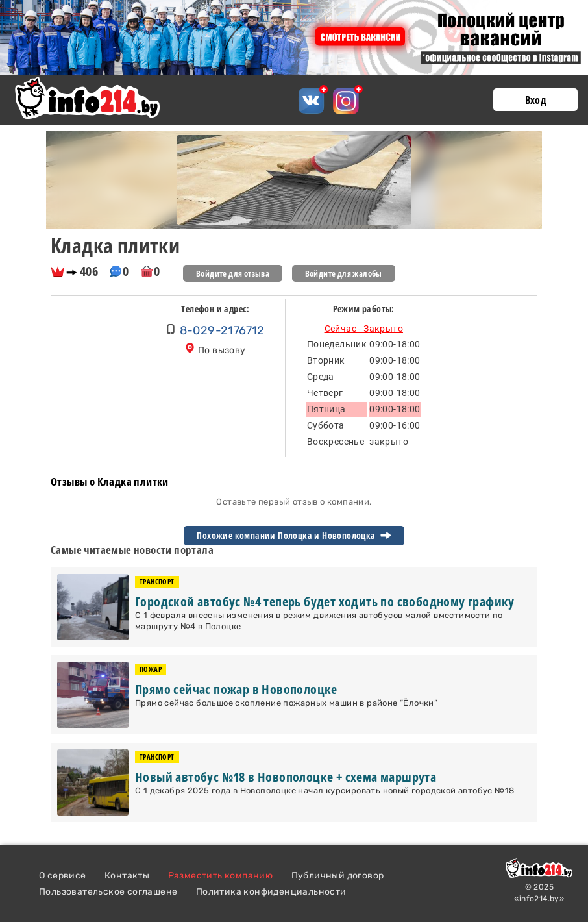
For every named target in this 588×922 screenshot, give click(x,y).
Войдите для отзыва (233, 273)
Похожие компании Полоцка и (294, 536)
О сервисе (63, 876)
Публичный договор (338, 876)
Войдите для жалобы (344, 273)
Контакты (127, 876)
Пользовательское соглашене (108, 892)
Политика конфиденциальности (271, 892)
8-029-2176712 (222, 330)
